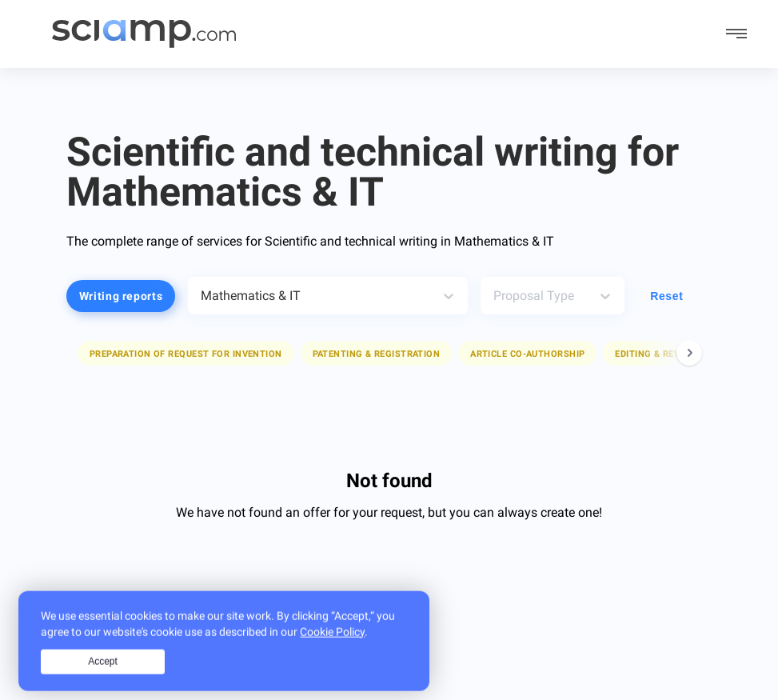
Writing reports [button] (121, 296)
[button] (186, 353)
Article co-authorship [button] (527, 354)
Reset (666, 296)
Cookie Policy (332, 649)
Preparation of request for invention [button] (186, 354)
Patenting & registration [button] (377, 354)
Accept (103, 678)
